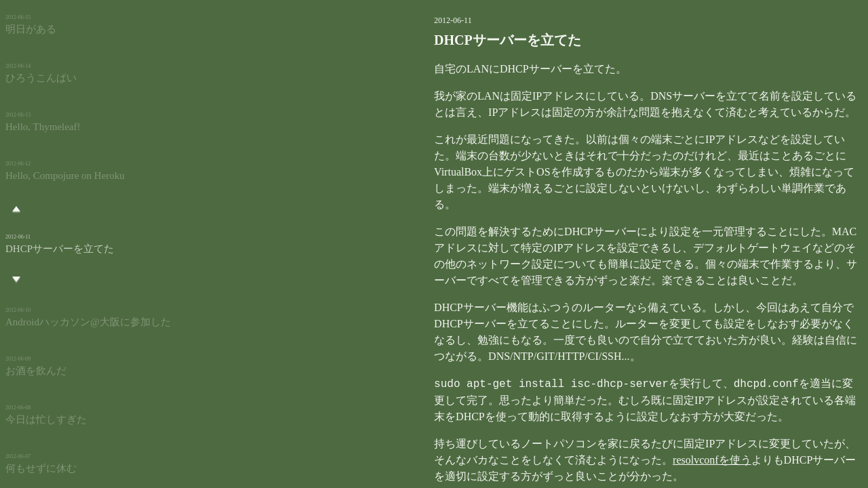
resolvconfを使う (593, 444)
